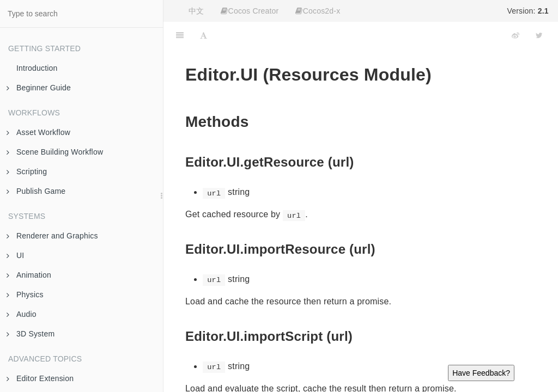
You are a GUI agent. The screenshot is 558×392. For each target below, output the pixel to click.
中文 (196, 11)
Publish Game (36, 191)
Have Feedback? (481, 373)
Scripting (27, 171)
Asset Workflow (38, 132)
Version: (527, 11)
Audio (22, 314)
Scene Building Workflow (55, 152)
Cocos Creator (250, 11)
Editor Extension (40, 378)
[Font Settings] (204, 35)
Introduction (37, 68)
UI (15, 255)
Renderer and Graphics (52, 236)
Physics (25, 295)
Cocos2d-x (318, 11)
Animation (29, 275)
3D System (31, 334)
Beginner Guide (39, 88)
